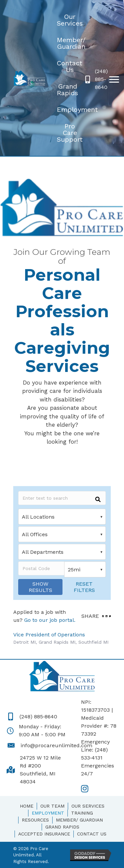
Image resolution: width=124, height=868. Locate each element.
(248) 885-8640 (101, 79)
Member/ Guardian (79, 820)
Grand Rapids (62, 827)
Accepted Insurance (44, 834)
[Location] (62, 517)
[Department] (62, 552)
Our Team (52, 806)
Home (27, 806)
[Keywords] (62, 498)
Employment (48, 813)
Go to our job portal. (50, 620)
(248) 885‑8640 (38, 717)
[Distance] (85, 569)
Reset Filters (84, 587)
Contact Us (92, 834)
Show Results (41, 587)
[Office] (62, 534)
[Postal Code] (41, 568)
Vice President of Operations (49, 635)
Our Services (88, 806)
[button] (114, 80)
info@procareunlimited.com (56, 745)
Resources (35, 820)
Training (82, 813)
